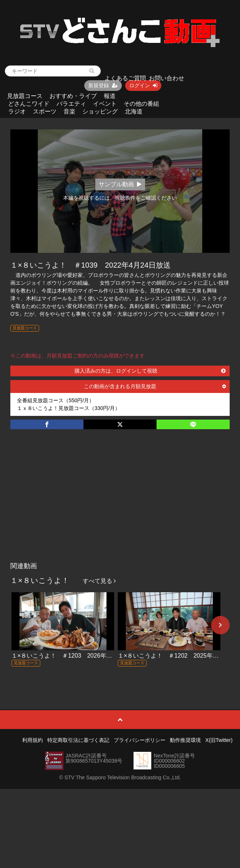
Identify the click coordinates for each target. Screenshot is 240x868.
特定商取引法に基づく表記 (78, 740)
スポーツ (45, 111)
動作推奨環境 (185, 740)
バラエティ (71, 104)
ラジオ (17, 111)
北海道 (134, 111)
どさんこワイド (29, 104)
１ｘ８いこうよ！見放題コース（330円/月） (68, 408)
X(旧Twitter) (219, 740)
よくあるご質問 (125, 78)
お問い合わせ (167, 78)
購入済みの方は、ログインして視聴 (150, 371)
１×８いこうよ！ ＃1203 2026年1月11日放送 (76, 656)
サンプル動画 (120, 184)
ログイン (143, 85)
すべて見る (99, 581)
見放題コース (25, 96)
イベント (105, 104)
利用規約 (32, 740)
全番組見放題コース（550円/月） (56, 400)
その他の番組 (141, 104)
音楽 (69, 111)
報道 (110, 96)
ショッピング (100, 111)
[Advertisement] (120, 503)
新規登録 (103, 85)
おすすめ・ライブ (73, 96)
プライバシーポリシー (140, 740)
